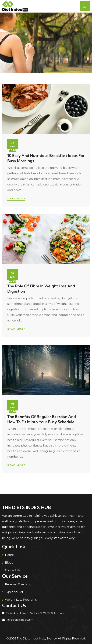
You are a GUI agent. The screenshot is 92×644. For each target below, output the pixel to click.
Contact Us (13, 570)
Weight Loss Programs (21, 600)
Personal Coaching (18, 584)
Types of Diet (14, 592)
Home (39, 48)
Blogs (9, 563)
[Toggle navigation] (85, 6)
